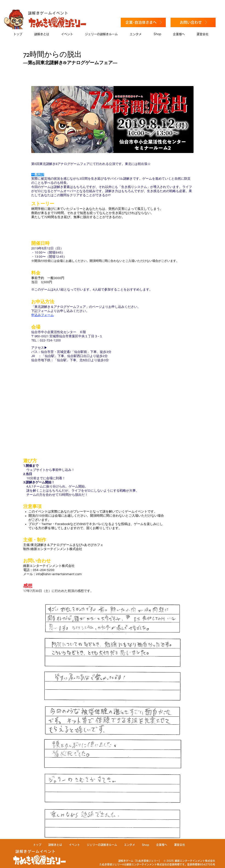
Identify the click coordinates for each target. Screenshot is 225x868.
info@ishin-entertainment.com (59, 574)
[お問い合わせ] (193, 22)
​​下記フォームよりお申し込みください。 (60, 311)
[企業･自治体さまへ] (143, 22)
